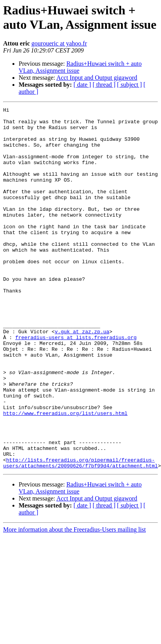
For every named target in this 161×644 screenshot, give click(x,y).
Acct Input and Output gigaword (97, 78)
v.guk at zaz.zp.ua (82, 377)
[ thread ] (104, 85)
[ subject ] (129, 85)
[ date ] (82, 85)
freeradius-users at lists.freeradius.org (76, 384)
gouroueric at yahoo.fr (59, 43)
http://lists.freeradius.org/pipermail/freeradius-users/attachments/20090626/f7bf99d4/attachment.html (80, 534)
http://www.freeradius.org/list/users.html (65, 475)
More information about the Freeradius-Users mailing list (74, 602)
